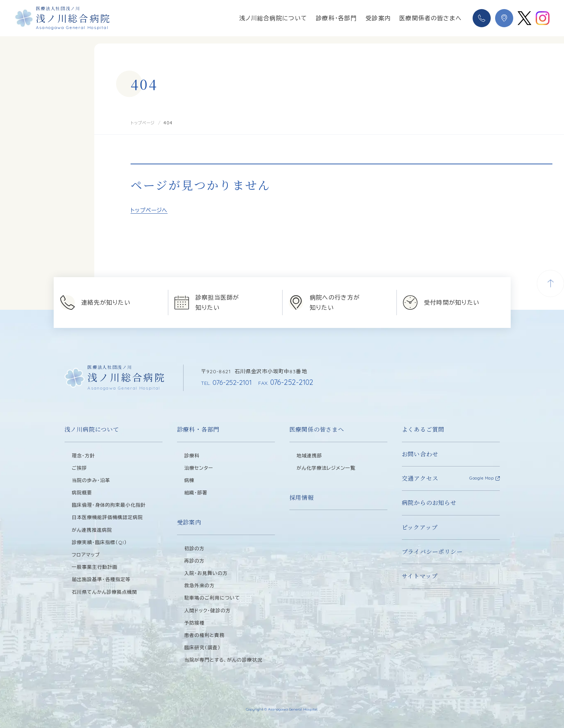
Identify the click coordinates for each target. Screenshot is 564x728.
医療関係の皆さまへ (317, 429)
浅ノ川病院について (92, 429)
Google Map (482, 478)
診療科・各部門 (336, 18)
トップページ (144, 123)
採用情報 (302, 497)
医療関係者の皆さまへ (431, 18)
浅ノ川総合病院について (273, 18)
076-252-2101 (228, 382)
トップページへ (149, 210)
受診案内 (378, 18)
